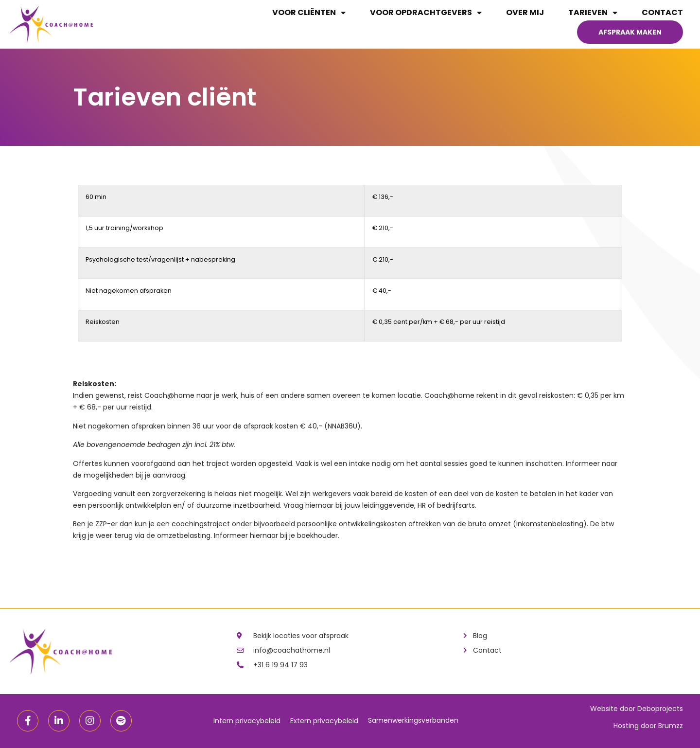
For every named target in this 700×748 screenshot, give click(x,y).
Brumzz (671, 726)
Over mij (525, 12)
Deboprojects (660, 709)
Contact (662, 12)
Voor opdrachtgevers (426, 13)
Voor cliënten (309, 13)
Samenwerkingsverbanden (413, 720)
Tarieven (593, 13)
